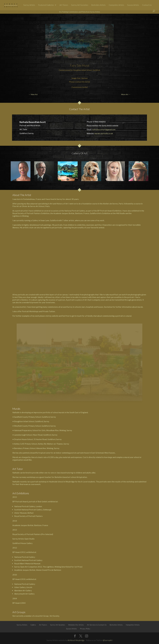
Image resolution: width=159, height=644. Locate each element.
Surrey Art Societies (80, 5)
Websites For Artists (76, 625)
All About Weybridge (76, 640)
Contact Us (147, 5)
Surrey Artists (29, 5)
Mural (85, 65)
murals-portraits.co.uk (104, 133)
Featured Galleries (46, 5)
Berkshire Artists (98, 5)
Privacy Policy (85, 629)
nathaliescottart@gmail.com (104, 130)
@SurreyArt (108, 640)
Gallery (33, 625)
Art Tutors (64, 5)
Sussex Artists (133, 5)
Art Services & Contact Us (97, 625)
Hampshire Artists (116, 5)
